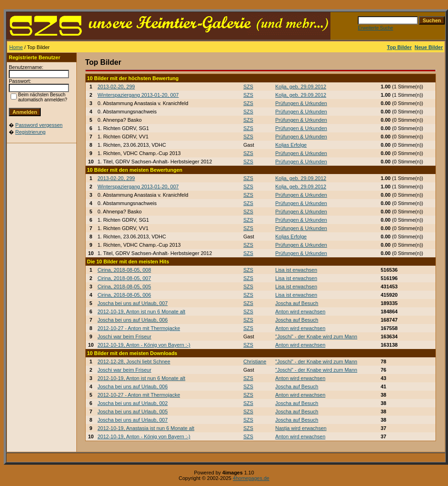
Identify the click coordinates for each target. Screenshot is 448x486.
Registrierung (30, 132)
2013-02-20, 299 (116, 87)
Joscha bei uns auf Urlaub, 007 (133, 303)
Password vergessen (39, 125)
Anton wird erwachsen (300, 312)
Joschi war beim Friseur (124, 336)
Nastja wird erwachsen (301, 428)
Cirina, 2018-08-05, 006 (124, 295)
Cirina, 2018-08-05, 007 (124, 278)
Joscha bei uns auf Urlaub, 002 (133, 403)
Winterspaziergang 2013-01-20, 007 (138, 95)
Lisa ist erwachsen (296, 270)
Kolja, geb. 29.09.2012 (301, 87)
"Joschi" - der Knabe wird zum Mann (316, 336)
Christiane (255, 361)
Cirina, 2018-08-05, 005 (124, 287)
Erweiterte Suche (375, 28)
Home (16, 47)
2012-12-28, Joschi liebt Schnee (134, 361)
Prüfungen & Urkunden (301, 103)
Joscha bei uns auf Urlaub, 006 (133, 320)
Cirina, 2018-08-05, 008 (124, 270)
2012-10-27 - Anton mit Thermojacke (139, 328)
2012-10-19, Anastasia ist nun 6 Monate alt (146, 428)
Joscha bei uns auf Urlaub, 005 (133, 411)
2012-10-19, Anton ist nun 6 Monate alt (142, 312)
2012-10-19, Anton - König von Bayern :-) (144, 345)
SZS (248, 87)
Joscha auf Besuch (297, 303)
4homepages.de (251, 478)
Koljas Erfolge (291, 145)
